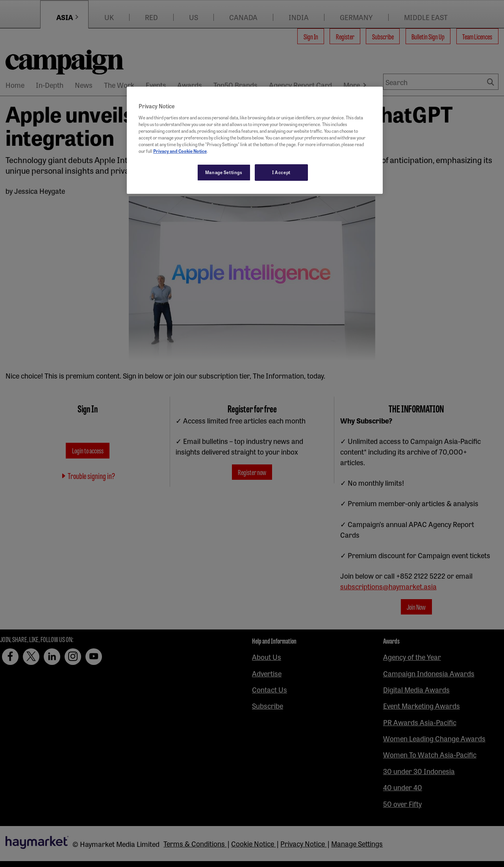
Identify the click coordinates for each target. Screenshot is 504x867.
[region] (255, 140)
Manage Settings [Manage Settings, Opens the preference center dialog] (224, 172)
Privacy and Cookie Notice (180, 151)
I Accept (281, 172)
